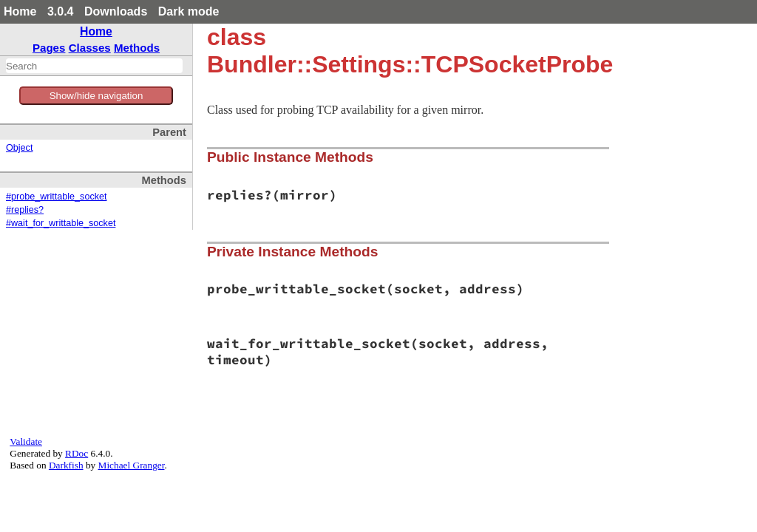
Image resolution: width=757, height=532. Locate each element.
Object (19, 148)
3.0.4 (61, 11)
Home (20, 11)
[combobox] (94, 66)
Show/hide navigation (96, 96)
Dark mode (189, 11)
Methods (137, 48)
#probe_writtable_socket (57, 197)
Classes (90, 48)
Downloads (116, 11)
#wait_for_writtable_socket (61, 223)
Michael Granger (132, 465)
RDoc (77, 453)
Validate (26, 441)
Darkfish (66, 465)
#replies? (25, 210)
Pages (49, 48)
